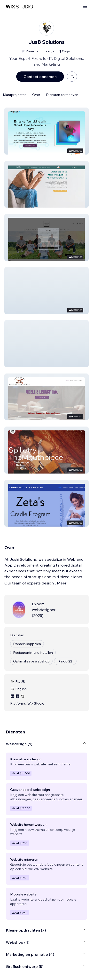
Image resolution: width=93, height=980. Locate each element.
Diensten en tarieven (62, 95)
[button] (46, 131)
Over (36, 95)
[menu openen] (85, 7)
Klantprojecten (15, 95)
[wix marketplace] (19, 7)
